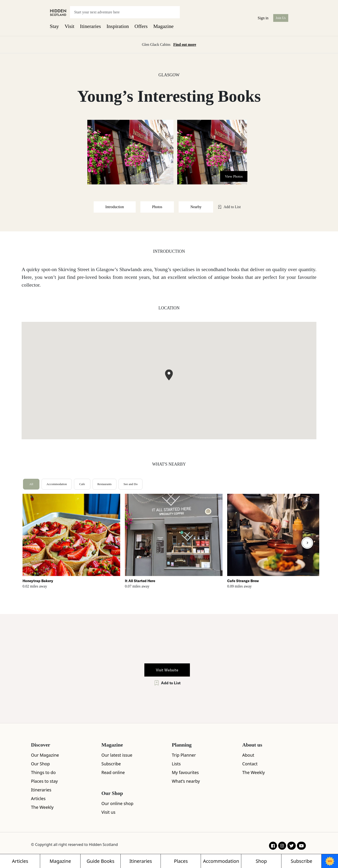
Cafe (82, 484)
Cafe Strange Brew (243, 581)
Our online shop (117, 803)
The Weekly (42, 807)
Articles (38, 798)
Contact (250, 764)
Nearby (196, 207)
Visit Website (167, 670)
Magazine (163, 26)
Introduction (115, 207)
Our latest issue (117, 755)
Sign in (263, 18)
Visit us (108, 812)
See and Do (131, 484)
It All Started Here (140, 581)
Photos (157, 207)
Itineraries (90, 26)
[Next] (307, 543)
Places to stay (44, 781)
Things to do (43, 772)
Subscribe (111, 764)
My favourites (185, 772)
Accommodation (57, 484)
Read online (113, 772)
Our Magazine (45, 755)
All (31, 484)
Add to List (229, 207)
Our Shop (40, 764)
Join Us (281, 18)
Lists (176, 764)
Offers (141, 26)
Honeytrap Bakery (38, 581)
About (248, 755)
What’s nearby (186, 781)
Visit (69, 26)
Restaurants (105, 484)
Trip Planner (184, 755)
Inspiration (118, 26)
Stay (54, 26)
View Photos (234, 176)
